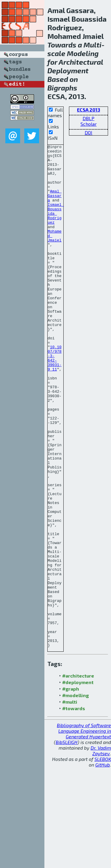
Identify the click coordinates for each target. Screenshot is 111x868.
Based (58, 79)
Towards (62, 45)
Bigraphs (62, 88)
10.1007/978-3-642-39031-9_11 (55, 401)
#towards (74, 809)
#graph (71, 789)
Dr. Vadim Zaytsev (101, 851)
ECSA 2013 (89, 110)
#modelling (75, 796)
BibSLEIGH (67, 843)
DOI (89, 132)
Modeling (83, 53)
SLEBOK (103, 860)
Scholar (89, 124)
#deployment (78, 783)
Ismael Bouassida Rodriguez (56, 228)
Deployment (68, 70)
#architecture (78, 776)
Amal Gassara (55, 206)
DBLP (89, 118)
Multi (92, 45)
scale (56, 53)
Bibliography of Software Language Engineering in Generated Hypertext (84, 831)
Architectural (81, 62)
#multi (70, 802)
